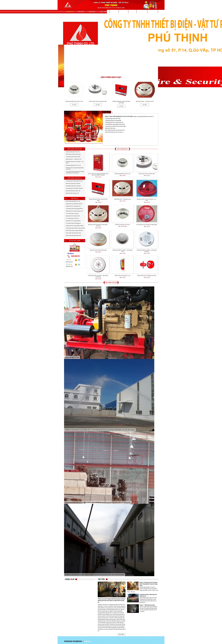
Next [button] (157, 78)
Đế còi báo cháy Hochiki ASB (98, 101)
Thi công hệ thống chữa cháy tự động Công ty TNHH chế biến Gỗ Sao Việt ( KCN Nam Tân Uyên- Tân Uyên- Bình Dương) (98, 502)
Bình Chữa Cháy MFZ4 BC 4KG (74, 233)
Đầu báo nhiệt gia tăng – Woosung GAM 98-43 (98, 276)
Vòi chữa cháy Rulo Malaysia (73, 223)
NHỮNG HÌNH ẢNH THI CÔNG (72, 357)
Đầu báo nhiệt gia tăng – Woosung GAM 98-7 (147, 251)
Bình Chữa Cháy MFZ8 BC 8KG (74, 235)
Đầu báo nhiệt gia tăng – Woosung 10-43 (123, 251)
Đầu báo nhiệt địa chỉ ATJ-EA (75, 101)
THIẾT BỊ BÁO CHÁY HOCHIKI (75, 149)
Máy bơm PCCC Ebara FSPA (73, 216)
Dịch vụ (124, 12)
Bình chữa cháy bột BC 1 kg (73, 201)
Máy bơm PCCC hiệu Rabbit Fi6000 (75, 226)
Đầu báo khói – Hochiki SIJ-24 (145, 101)
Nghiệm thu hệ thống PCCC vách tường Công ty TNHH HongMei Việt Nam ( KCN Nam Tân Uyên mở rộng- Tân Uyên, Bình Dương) (100, 430)
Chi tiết (75, 105)
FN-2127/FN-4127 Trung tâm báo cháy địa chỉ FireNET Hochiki (98, 174)
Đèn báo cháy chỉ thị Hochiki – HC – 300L (75, 162)
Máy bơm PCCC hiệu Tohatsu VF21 (75, 211)
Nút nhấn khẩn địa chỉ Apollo (73, 186)
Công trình (103, 12)
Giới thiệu (81, 12)
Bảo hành (142, 12)
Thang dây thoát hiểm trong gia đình (75, 228)
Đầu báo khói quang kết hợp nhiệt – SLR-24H (75, 168)
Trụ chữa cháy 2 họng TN (72, 218)
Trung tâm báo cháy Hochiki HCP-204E (122, 102)
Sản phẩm (92, 12)
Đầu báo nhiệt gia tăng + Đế (73, 191)
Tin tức (114, 12)
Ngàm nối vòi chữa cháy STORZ (74, 204)
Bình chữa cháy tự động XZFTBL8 (75, 230)
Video (133, 12)
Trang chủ (70, 12)
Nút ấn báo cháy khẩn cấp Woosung (147, 225)
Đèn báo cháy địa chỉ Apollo (73, 183)
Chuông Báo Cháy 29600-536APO (74, 188)
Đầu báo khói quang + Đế (72, 193)
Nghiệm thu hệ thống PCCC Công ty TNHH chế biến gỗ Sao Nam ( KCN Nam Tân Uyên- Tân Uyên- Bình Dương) (95, 575)
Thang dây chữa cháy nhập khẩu (74, 209)
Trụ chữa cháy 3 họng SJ (72, 213)
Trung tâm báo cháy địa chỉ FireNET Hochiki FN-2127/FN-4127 (75, 172)
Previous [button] (155, 78)
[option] (77, 93)
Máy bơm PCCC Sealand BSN (73, 221)
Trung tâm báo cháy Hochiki (73, 157)
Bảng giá (153, 12)
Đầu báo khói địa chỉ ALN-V (73, 152)
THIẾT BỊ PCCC (75, 198)
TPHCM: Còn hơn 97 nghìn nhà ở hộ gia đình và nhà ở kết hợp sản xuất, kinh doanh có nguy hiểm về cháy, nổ (111, 600)
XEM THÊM (121, 634)
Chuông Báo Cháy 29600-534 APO (74, 181)
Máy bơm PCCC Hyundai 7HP (73, 206)
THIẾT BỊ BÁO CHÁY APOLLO (75, 178)
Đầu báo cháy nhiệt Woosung (98, 250)
